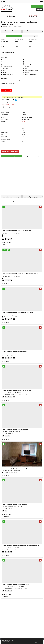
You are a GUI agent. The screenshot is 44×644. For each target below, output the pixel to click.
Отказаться (37, 642)
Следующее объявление (34, 31)
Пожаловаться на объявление (10, 151)
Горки (23, 121)
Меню (40, 10)
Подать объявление (37, 7)
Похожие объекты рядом (30, 36)
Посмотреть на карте (14, 36)
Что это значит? (5, 642)
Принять (37, 640)
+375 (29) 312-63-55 (8, 100)
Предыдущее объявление (12, 31)
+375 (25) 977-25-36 (8, 102)
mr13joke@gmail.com (8, 104)
